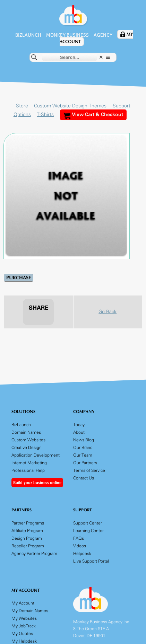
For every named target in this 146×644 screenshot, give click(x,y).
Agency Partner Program (34, 553)
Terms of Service (89, 470)
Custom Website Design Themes (70, 106)
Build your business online (37, 483)
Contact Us (84, 478)
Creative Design (27, 447)
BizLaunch (27, 35)
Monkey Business (68, 35)
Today (79, 425)
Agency (104, 35)
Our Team (83, 455)
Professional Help (28, 470)
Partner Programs (28, 523)
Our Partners (85, 463)
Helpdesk (82, 553)
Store (22, 106)
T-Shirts (44, 114)
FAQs (79, 538)
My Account (23, 603)
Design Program (27, 538)
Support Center (88, 523)
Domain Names (26, 432)
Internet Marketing (29, 463)
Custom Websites (28, 440)
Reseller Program (28, 545)
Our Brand (83, 447)
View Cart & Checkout (93, 115)
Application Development (36, 455)
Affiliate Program (27, 530)
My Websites (24, 618)
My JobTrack (24, 626)
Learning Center (88, 530)
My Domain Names (30, 611)
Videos (80, 545)
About (79, 432)
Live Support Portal (91, 561)
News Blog (84, 440)
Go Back (108, 312)
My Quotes (22, 633)
